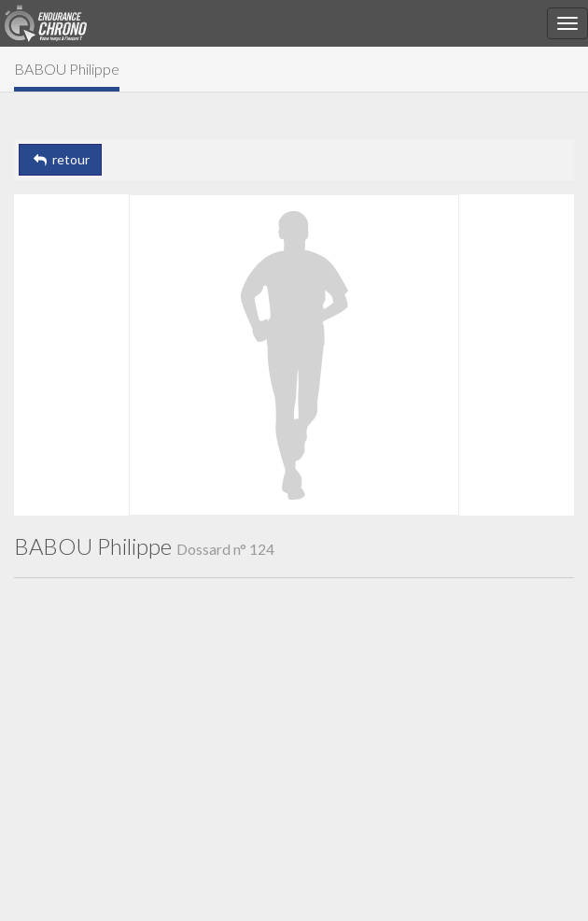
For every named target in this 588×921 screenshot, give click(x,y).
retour (60, 159)
